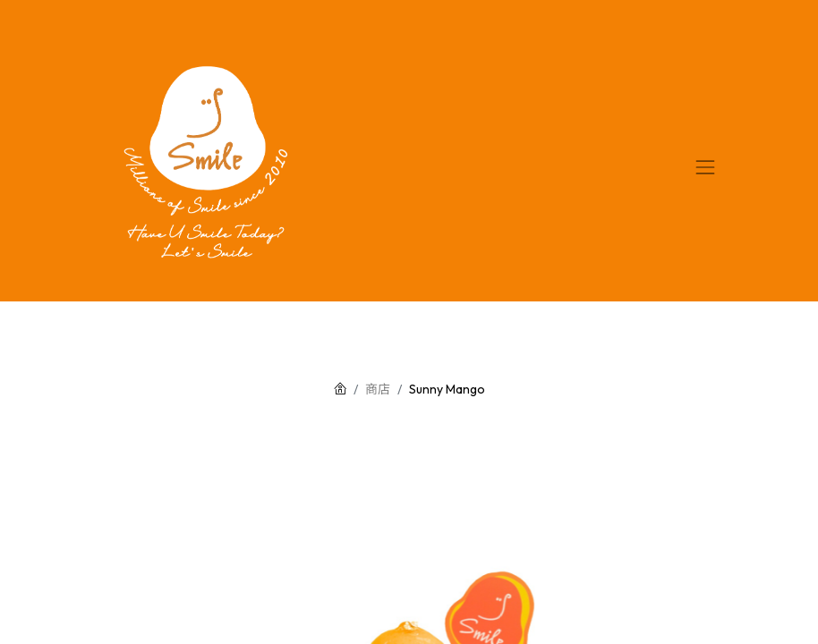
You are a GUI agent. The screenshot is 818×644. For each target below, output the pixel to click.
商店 (378, 389)
